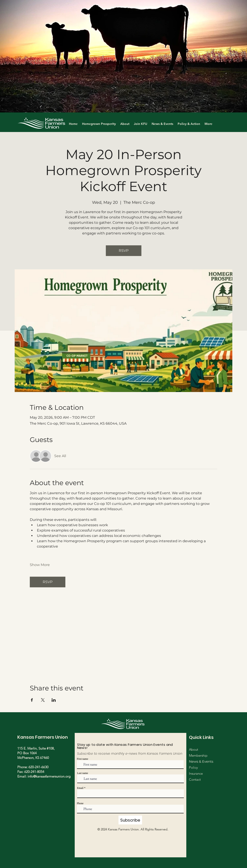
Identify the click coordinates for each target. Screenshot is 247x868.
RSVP (124, 251)
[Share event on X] (43, 700)
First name (83, 759)
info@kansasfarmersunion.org (49, 776)
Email (80, 788)
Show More (40, 565)
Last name (83, 773)
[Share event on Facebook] (32, 700)
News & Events (201, 761)
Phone (80, 803)
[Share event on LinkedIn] (54, 700)
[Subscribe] (130, 820)
